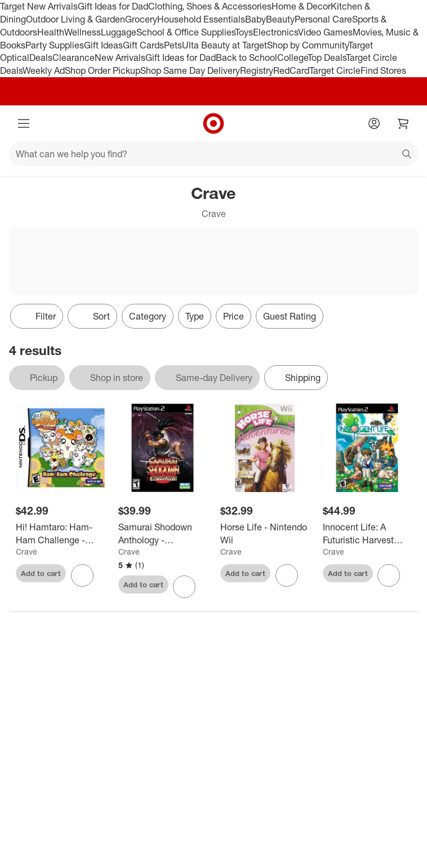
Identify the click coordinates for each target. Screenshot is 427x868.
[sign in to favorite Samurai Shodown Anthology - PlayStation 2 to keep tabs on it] (184, 587)
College (292, 57)
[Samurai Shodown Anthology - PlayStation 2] (163, 534)
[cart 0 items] (403, 123)
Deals (41, 57)
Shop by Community (308, 45)
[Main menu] (24, 123)
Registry (257, 70)
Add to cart (41, 573)
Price (233, 316)
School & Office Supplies (186, 32)
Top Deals (327, 57)
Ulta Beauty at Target (224, 45)
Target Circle (335, 70)
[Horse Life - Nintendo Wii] (265, 534)
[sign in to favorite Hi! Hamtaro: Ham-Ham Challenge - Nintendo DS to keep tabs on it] (82, 575)
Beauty (280, 19)
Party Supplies (55, 45)
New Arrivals (120, 57)
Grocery (141, 19)
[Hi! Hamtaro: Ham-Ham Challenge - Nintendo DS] (60, 534)
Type (195, 316)
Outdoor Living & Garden (75, 19)
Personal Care (323, 19)
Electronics (275, 32)
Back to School (246, 57)
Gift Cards (143, 45)
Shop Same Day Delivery (190, 70)
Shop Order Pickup (103, 70)
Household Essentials (201, 19)
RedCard (291, 70)
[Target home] (213, 123)
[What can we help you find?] (213, 154)
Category (148, 316)
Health (51, 32)
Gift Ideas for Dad (113, 6)
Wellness (83, 32)
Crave (26, 552)
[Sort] (92, 316)
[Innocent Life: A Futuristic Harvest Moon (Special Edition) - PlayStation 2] (367, 534)
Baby (255, 19)
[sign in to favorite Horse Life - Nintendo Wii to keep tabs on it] (287, 575)
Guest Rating (290, 316)
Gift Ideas (103, 45)
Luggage (119, 32)
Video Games (325, 32)
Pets (173, 45)
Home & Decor (301, 6)
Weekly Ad (44, 70)
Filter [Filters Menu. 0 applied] (37, 316)
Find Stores (383, 70)
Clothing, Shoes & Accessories (210, 6)
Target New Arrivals (39, 6)
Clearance (74, 57)
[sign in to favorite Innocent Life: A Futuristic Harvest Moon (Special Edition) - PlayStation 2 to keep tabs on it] (389, 575)
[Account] (374, 123)
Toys (244, 32)
